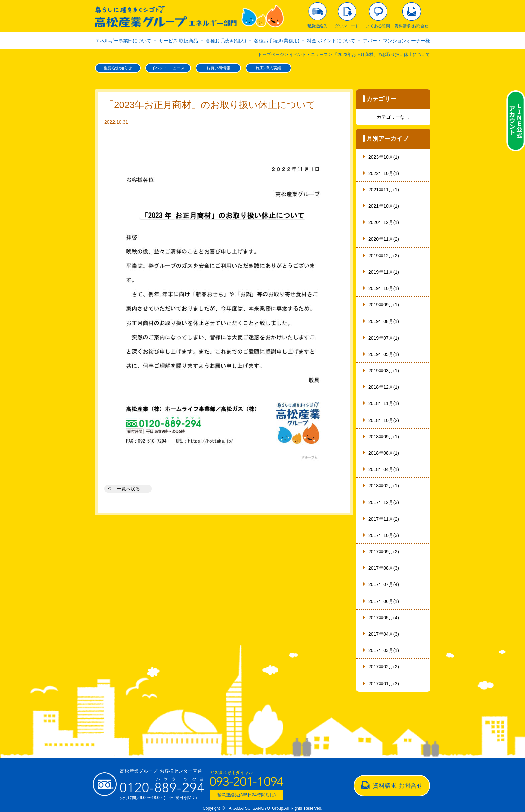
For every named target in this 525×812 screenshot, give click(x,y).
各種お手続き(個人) (226, 41)
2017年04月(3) (384, 634)
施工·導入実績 (268, 68)
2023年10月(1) (384, 157)
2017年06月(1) (384, 601)
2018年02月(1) (384, 486)
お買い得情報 (218, 68)
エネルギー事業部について (123, 41)
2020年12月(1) (384, 222)
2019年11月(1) (384, 272)
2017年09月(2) (384, 552)
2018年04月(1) (384, 469)
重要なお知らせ (118, 68)
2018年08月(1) (384, 453)
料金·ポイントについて (331, 41)
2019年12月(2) (384, 256)
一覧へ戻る (128, 489)
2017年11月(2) (384, 519)
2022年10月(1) (384, 173)
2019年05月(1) (384, 354)
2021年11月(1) (384, 190)
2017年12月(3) (384, 502)
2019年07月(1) (384, 338)
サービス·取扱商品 (178, 41)
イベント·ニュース (168, 68)
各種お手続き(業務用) (277, 41)
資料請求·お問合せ (398, 786)
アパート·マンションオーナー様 (396, 41)
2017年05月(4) (384, 618)
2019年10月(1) (384, 288)
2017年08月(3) (384, 568)
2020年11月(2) (384, 239)
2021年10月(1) (384, 206)
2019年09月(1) (384, 305)
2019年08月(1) (384, 321)
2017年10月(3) (384, 535)
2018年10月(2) (384, 420)
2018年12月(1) (384, 387)
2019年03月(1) (384, 371)
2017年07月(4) (384, 584)
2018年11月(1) (384, 403)
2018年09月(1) (384, 437)
